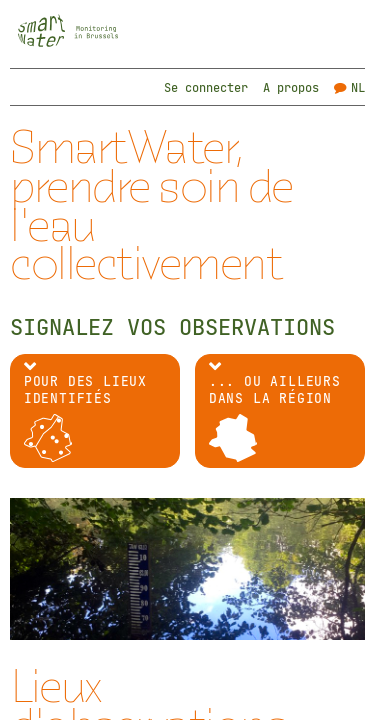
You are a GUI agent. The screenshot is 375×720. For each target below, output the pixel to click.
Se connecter (206, 87)
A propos (291, 87)
